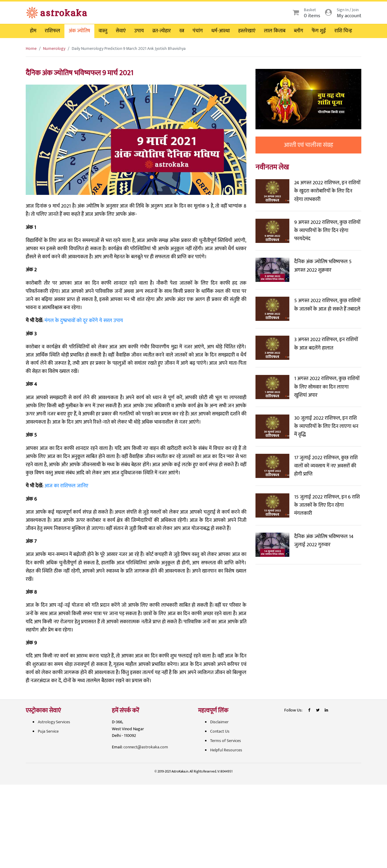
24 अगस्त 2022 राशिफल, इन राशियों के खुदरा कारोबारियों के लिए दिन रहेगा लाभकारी (327, 191)
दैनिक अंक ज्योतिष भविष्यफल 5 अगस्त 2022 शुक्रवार (323, 266)
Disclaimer (219, 722)
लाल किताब (275, 31)
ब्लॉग (299, 31)
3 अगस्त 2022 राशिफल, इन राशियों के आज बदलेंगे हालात (326, 344)
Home (31, 48)
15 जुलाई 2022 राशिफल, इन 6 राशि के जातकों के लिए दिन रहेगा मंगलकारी (327, 505)
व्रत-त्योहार (162, 31)
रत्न (182, 31)
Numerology (54, 48)
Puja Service (48, 731)
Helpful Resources (226, 750)
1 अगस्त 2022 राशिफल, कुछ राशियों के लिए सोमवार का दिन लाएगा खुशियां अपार (327, 387)
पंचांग (198, 31)
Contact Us (220, 731)
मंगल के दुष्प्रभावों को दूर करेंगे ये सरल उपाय (84, 321)
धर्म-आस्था (221, 31)
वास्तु (103, 31)
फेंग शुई (319, 31)
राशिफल (52, 31)
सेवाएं (121, 31)
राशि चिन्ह (343, 31)
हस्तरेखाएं (247, 31)
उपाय (139, 31)
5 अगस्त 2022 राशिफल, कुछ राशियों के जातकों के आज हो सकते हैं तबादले (327, 305)
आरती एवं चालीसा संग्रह (309, 145)
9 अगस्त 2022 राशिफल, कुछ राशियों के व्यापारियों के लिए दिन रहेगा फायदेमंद (327, 231)
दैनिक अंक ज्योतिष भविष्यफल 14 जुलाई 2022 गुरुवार (324, 541)
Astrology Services (54, 722)
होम (33, 31)
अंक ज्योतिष (79, 31)
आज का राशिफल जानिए (66, 486)
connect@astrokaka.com (146, 747)
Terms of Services (226, 741)
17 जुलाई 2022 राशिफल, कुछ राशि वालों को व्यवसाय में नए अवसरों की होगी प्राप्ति (326, 466)
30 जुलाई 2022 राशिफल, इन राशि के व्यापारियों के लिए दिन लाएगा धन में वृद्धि (326, 426)
